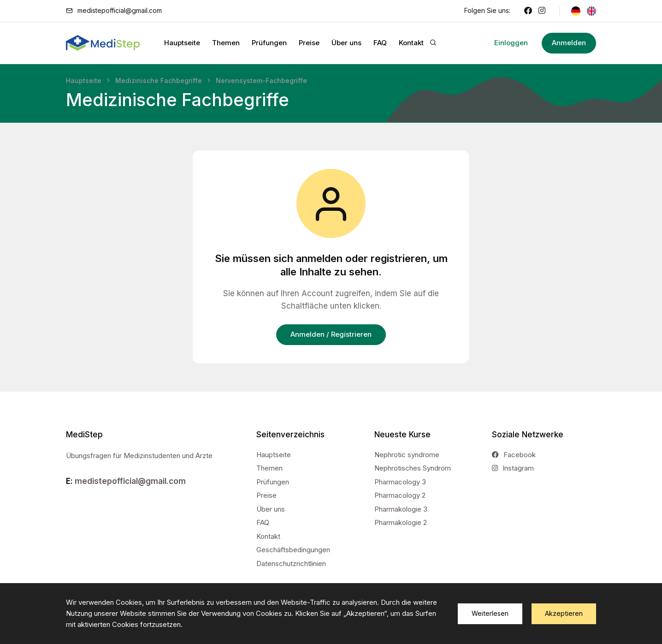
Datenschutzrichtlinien (291, 563)
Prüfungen (269, 43)
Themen (226, 43)
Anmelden (565, 43)
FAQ (380, 43)
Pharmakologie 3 (401, 509)
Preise (309, 43)
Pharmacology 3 (400, 482)
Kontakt (411, 43)
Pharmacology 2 (400, 495)
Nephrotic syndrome (407, 455)
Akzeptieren (564, 613)
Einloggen (503, 43)
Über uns (346, 43)
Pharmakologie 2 (401, 522)
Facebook (514, 455)
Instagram (513, 468)
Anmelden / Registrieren (331, 334)
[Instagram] (542, 11)
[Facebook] (528, 11)
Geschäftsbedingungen (293, 550)
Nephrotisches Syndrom (413, 468)
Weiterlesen (490, 613)
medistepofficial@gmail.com (120, 10)
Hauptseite (182, 43)
